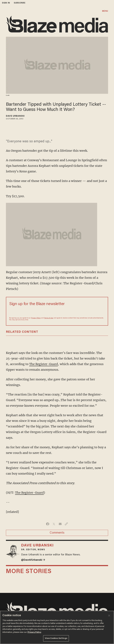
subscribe (20, 3)
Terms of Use (49, 318)
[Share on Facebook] (48, 524)
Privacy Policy (36, 318)
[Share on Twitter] (54, 524)
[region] (57, 627)
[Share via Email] (60, 524)
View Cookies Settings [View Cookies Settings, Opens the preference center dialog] (56, 638)
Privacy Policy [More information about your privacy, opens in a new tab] (34, 632)
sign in (6, 3)
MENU (105, 11)
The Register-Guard (44, 364)
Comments (57, 533)
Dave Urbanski (15, 116)
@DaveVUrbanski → (34, 560)
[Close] (109, 616)
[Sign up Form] (57, 311)
